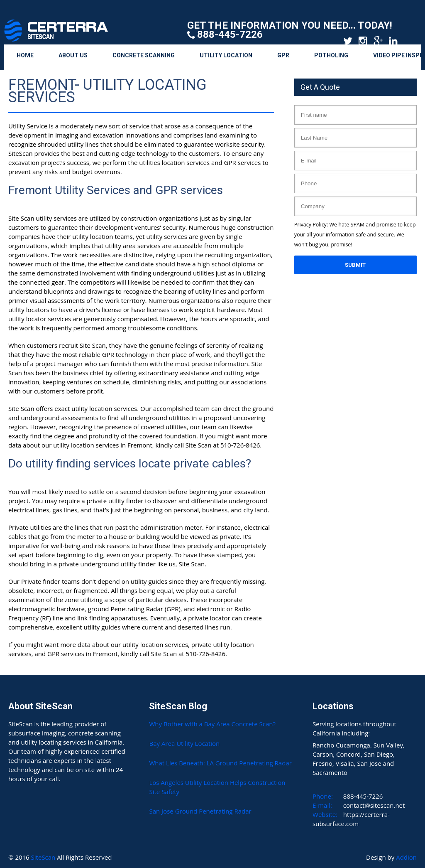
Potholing (331, 55)
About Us (73, 55)
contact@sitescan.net (374, 805)
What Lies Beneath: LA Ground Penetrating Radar (220, 763)
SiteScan (44, 857)
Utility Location (226, 55)
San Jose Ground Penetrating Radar (200, 811)
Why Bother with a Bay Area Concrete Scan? (212, 724)
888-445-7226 (230, 34)
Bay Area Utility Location (184, 743)
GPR (283, 55)
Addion (406, 857)
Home (25, 55)
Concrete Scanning (144, 55)
